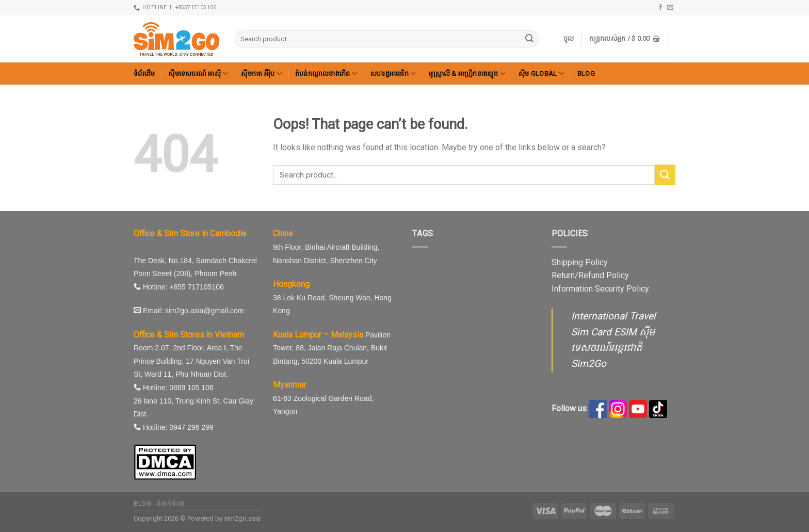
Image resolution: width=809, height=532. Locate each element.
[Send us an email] (670, 8)
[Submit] (529, 39)
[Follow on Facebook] (660, 8)
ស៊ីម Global (541, 74)
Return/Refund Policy (590, 275)
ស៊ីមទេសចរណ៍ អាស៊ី (198, 74)
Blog (586, 74)
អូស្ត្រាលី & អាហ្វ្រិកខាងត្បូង (467, 74)
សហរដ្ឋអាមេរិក (393, 74)
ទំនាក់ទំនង (171, 504)
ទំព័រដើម (144, 74)
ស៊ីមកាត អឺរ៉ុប (261, 74)
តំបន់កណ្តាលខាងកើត (326, 74)
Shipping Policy (580, 262)
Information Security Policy (600, 289)
